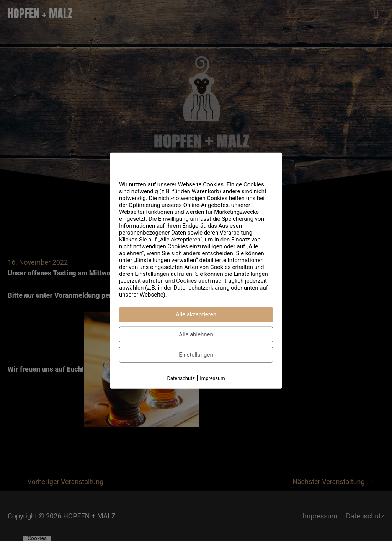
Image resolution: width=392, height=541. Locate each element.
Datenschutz (181, 378)
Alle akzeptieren (196, 314)
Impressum (212, 378)
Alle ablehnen (196, 334)
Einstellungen (196, 355)
